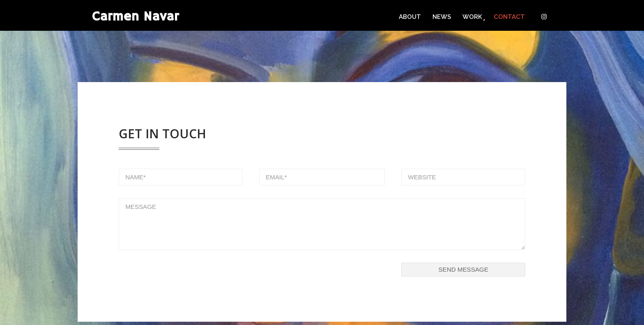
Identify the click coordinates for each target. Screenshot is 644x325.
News (442, 17)
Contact (509, 17)
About (410, 17)
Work (472, 17)
